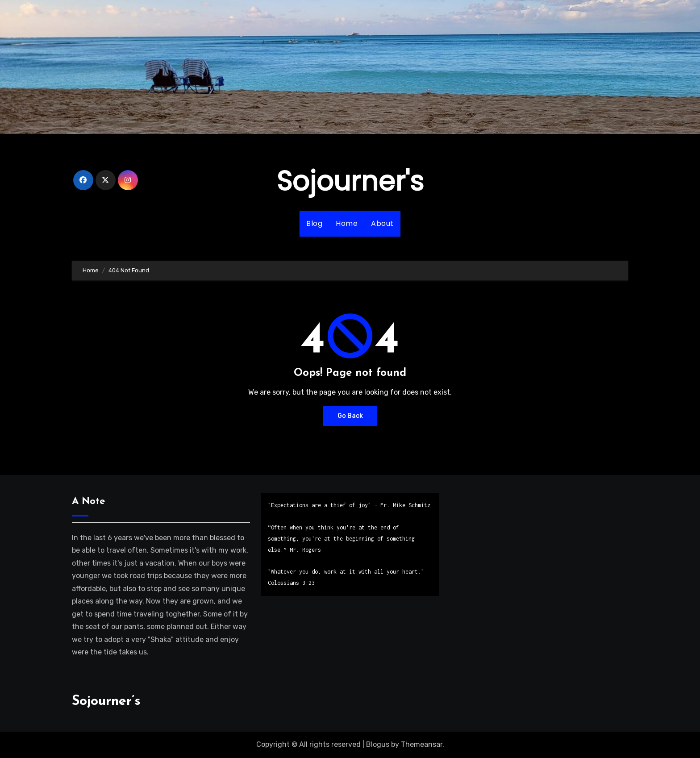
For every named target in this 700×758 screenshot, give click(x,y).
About (382, 223)
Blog (314, 223)
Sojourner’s (106, 702)
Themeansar (422, 744)
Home (347, 223)
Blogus (378, 744)
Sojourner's (350, 181)
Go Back (350, 416)
